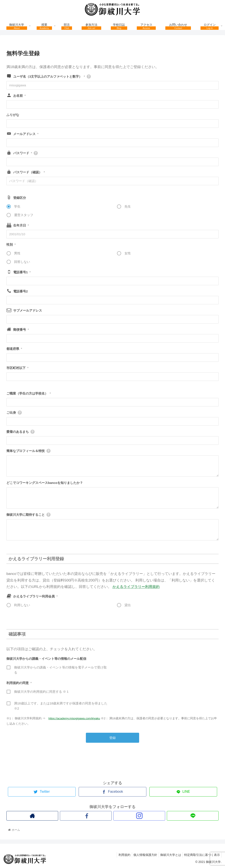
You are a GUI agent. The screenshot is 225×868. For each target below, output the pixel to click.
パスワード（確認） (29, 172)
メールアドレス (26, 134)
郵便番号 (21, 330)
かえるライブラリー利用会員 (35, 596)
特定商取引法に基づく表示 (201, 855)
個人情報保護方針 (142, 855)
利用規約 (119, 855)
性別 (11, 244)
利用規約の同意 (19, 683)
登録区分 (20, 198)
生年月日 (21, 225)
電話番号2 (20, 291)
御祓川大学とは (169, 855)
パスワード (23, 153)
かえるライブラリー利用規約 (136, 587)
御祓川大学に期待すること (26, 515)
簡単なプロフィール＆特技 (26, 451)
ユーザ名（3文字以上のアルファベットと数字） (49, 76)
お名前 (19, 96)
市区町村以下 (17, 368)
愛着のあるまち (18, 432)
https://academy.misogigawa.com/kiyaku (74, 718)
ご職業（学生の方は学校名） (29, 393)
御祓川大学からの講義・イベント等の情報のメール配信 (46, 659)
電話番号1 (22, 272)
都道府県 (14, 349)
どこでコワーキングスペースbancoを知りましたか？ (45, 483)
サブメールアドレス (28, 310)
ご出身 (11, 413)
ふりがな (13, 115)
